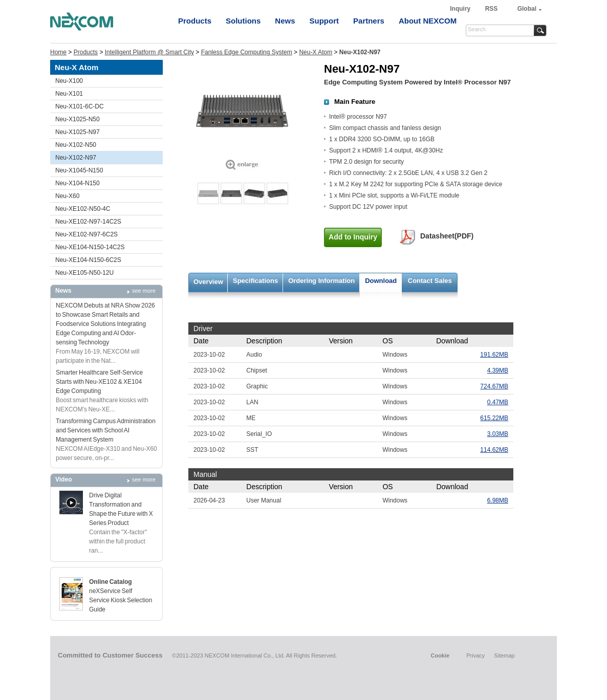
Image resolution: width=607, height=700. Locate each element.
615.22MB (494, 418)
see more (144, 291)
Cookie (440, 655)
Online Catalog (111, 582)
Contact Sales (430, 281)
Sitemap (504, 655)
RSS (492, 9)
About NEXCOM (428, 21)
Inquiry (461, 9)
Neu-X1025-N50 (78, 119)
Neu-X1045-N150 (79, 170)
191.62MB (494, 355)
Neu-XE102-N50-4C (83, 209)
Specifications (255, 281)
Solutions (243, 21)
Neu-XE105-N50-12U (84, 273)
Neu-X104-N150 (78, 183)
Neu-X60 (67, 196)
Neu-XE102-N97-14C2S (88, 222)
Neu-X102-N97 (76, 158)
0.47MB (498, 402)
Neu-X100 (69, 81)
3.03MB (498, 434)
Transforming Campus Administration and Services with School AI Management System (106, 430)
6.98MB (498, 500)
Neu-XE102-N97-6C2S (86, 234)
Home (58, 52)
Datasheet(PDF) (447, 236)
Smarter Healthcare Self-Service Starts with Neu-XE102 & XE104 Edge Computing (99, 382)
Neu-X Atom (316, 52)
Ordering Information (321, 281)
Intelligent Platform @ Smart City (149, 52)
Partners (369, 21)
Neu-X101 (69, 94)
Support (324, 21)
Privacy (475, 655)
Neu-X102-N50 (76, 145)
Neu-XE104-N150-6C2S (88, 260)
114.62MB (494, 450)
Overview (208, 282)
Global (527, 9)
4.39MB (498, 370)
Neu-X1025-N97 (78, 132)
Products (195, 21)
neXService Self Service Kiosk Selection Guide (121, 600)
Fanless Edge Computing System (247, 52)
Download (381, 281)
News (285, 21)
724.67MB (494, 386)
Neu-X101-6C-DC (80, 106)
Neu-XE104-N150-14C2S (90, 247)
